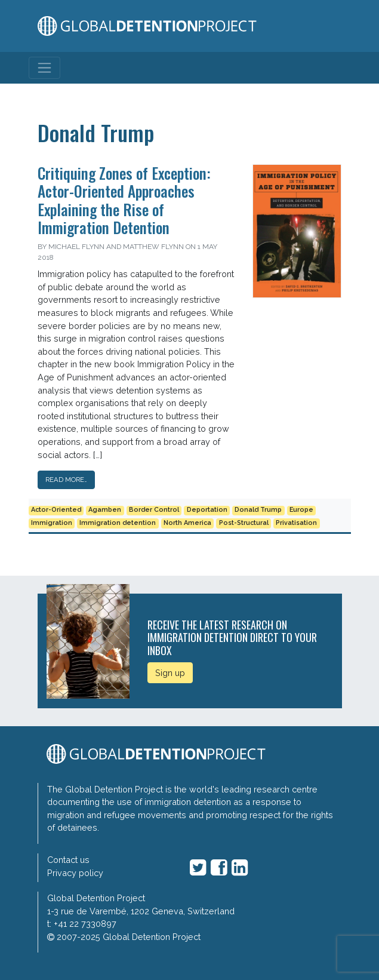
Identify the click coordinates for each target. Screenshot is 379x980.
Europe (301, 510)
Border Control (154, 510)
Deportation (207, 510)
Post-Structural (244, 523)
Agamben (105, 510)
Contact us (68, 860)
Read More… (66, 480)
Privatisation (296, 523)
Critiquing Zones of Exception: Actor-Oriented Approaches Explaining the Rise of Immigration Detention (124, 200)
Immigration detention (118, 523)
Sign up (170, 673)
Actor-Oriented (56, 510)
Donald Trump (258, 510)
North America (187, 523)
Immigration (52, 523)
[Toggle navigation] (44, 68)
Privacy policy (75, 873)
